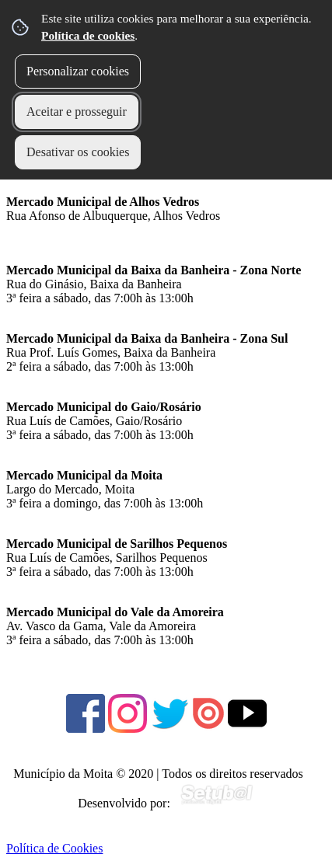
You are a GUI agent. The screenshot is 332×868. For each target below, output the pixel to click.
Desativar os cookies (78, 152)
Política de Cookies (54, 848)
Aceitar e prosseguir (77, 112)
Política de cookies (88, 35)
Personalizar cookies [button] (78, 71)
